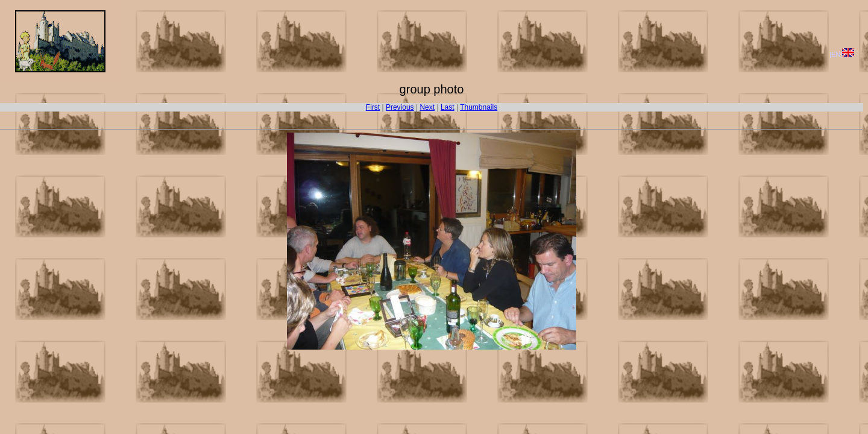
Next (427, 107)
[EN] (842, 54)
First (373, 107)
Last (448, 107)
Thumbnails (479, 107)
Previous (400, 107)
